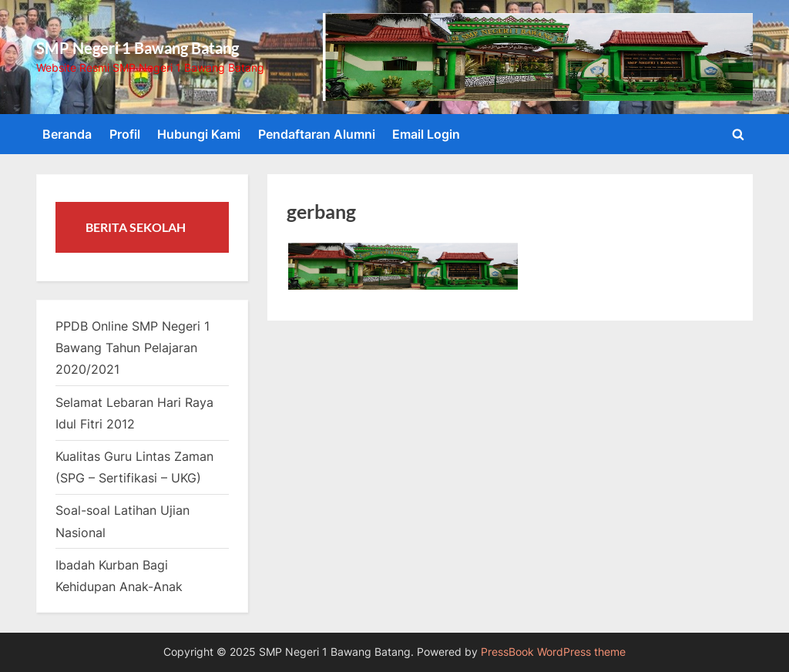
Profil (125, 134)
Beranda (67, 134)
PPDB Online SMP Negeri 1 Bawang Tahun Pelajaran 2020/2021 (133, 348)
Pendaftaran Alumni (317, 134)
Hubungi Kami (199, 134)
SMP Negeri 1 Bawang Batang (138, 48)
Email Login (426, 134)
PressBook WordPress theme (553, 652)
